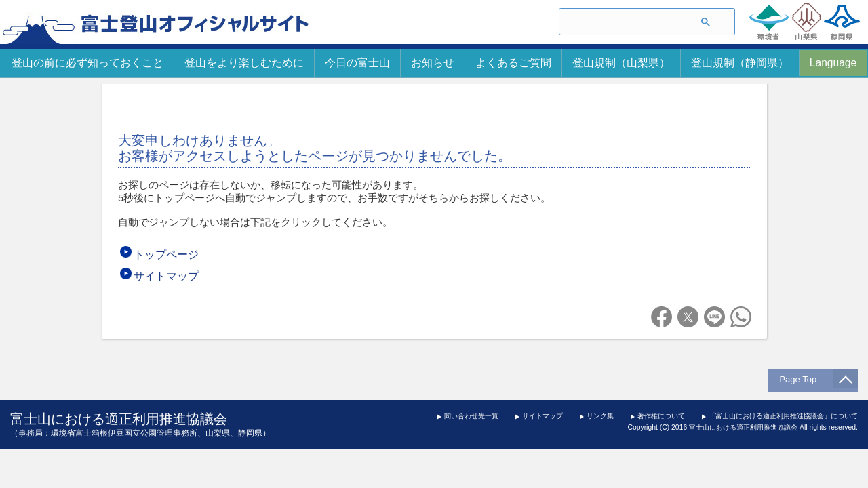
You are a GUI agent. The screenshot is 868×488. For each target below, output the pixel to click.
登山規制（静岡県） (740, 63)
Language (833, 63)
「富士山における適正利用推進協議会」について (783, 416)
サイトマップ (166, 276)
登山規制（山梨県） (621, 63)
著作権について (661, 416)
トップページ (166, 255)
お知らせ (433, 63)
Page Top (802, 379)
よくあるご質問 (513, 63)
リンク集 (600, 416)
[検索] (622, 22)
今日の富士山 (357, 63)
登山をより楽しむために (244, 63)
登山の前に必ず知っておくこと (87, 63)
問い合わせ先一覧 (471, 416)
